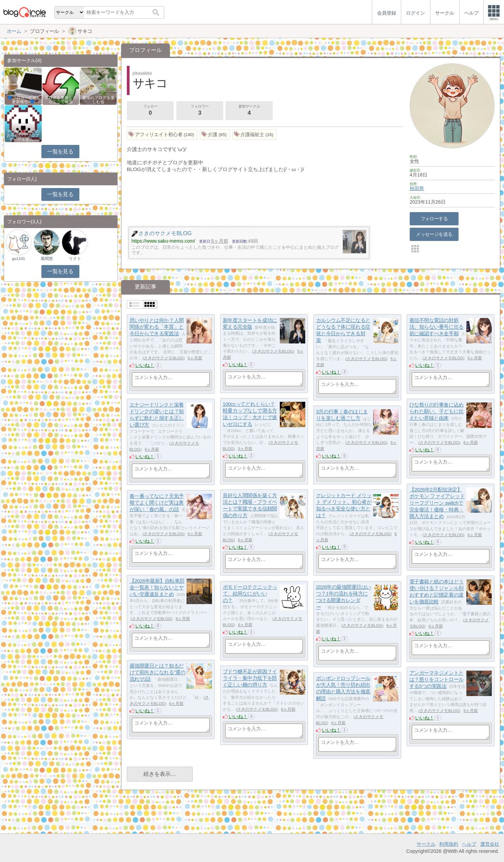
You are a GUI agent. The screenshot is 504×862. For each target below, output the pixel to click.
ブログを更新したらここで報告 (61, 100)
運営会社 (490, 844)
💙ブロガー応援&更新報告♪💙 (23, 100)
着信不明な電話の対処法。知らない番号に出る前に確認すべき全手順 (437, 327)
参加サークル (249, 111)
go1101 (18, 259)
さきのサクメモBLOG (163, 358)
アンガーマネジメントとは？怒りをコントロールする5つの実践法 (437, 679)
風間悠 (47, 259)
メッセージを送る (434, 234)
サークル (426, 844)
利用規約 (449, 844)
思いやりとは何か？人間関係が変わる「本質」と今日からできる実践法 (157, 327)
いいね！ (145, 365)
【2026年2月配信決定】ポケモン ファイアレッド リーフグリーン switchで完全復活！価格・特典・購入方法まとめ (437, 503)
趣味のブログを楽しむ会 (98, 100)
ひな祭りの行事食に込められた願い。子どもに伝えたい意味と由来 (437, 411)
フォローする (434, 219)
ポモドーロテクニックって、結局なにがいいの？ (250, 594)
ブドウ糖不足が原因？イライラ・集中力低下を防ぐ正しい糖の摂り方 (250, 678)
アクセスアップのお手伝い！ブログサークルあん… (23, 135)
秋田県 (417, 188)
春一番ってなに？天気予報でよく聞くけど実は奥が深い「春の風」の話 (157, 503)
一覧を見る (60, 152)
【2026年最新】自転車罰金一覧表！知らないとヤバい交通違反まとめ (157, 587)
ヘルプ (469, 844)
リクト (75, 259)
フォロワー (200, 111)
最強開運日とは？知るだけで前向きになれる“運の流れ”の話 (158, 672)
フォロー (150, 111)
